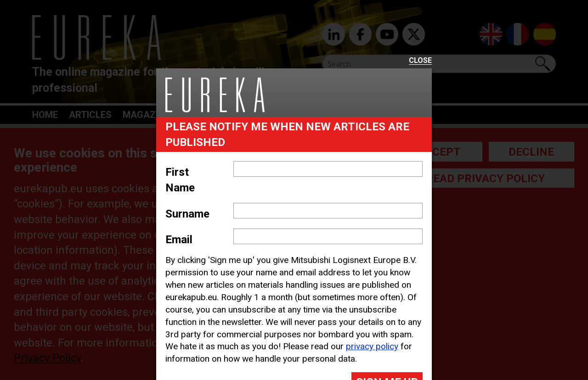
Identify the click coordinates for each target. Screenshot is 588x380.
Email (179, 240)
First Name (180, 180)
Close (420, 61)
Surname (187, 214)
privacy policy (372, 346)
